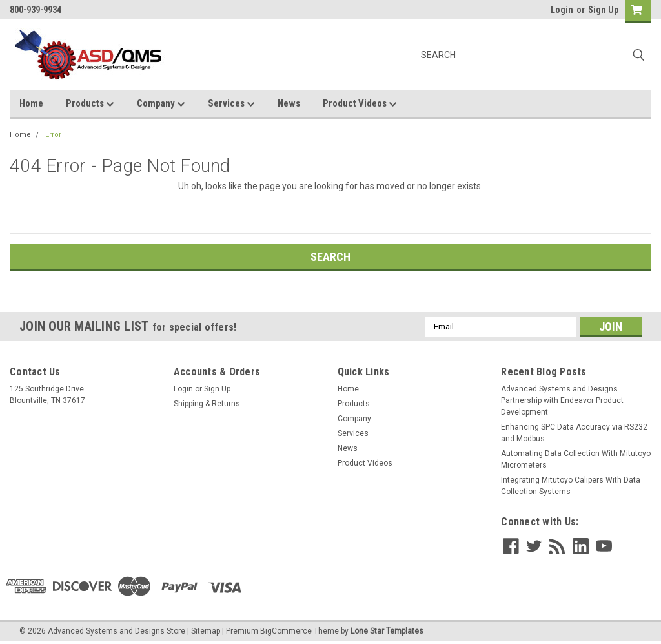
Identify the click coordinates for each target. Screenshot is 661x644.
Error (53, 135)
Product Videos (360, 104)
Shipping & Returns (207, 404)
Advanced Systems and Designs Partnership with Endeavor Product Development (562, 400)
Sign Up (603, 10)
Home (31, 103)
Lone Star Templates (387, 631)
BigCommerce (286, 631)
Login (562, 10)
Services (231, 104)
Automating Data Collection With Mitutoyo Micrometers (576, 459)
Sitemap (206, 631)
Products (90, 104)
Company (161, 104)
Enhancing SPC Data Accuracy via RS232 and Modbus (574, 433)
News (289, 103)
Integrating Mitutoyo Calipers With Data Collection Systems (571, 486)
